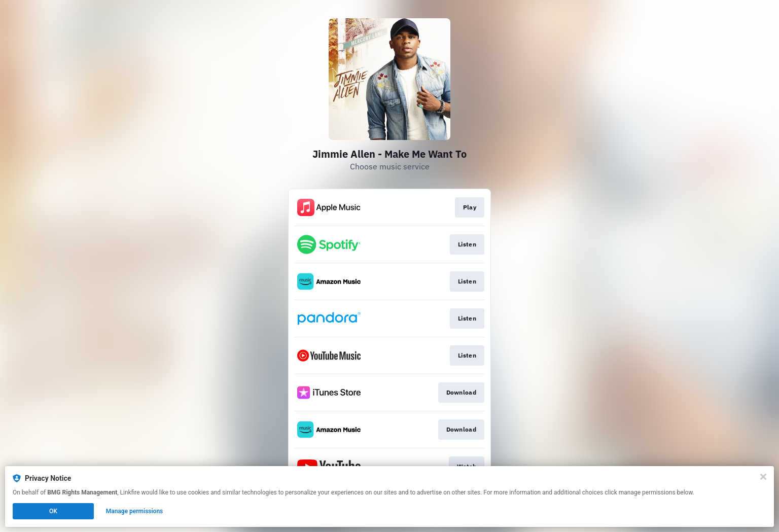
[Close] (763, 477)
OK (53, 511)
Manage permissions (135, 511)
